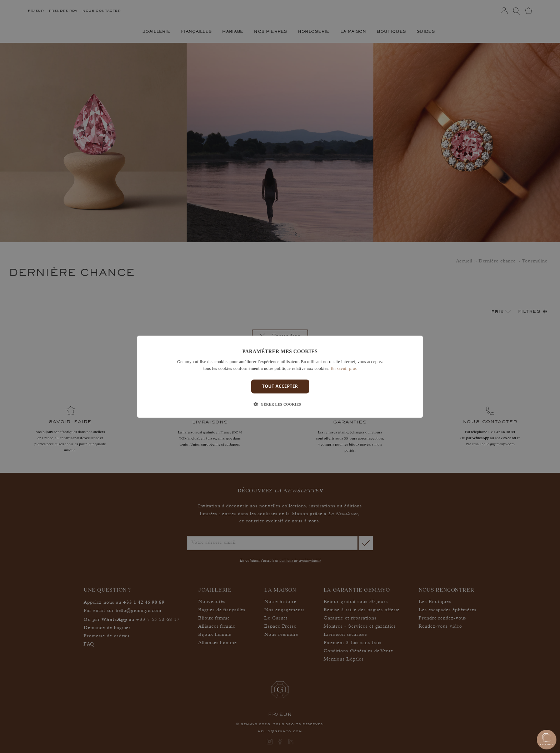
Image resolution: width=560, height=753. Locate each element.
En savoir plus (344, 368)
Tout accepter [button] (280, 386)
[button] (280, 405)
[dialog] (280, 376)
